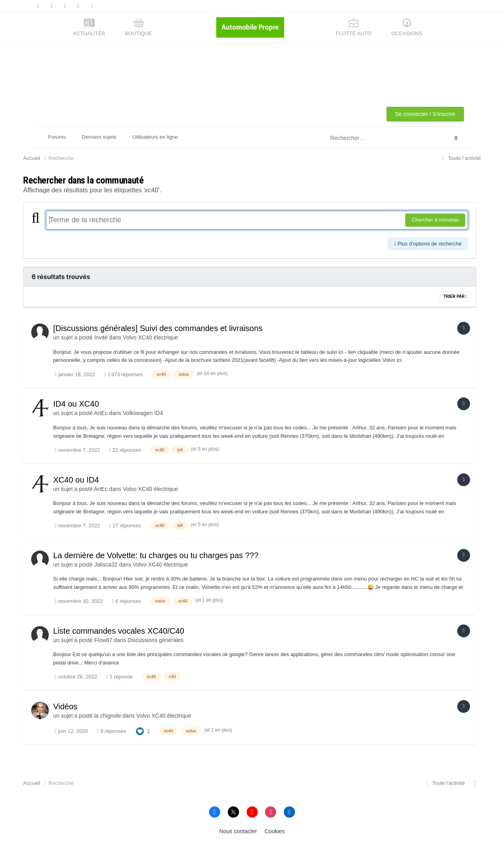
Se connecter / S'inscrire (425, 114)
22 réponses (125, 450)
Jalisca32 (106, 565)
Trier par (455, 296)
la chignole (108, 716)
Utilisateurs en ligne (155, 137)
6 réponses (126, 601)
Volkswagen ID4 (143, 413)
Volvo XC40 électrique (150, 337)
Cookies (275, 831)
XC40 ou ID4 (76, 480)
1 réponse (120, 677)
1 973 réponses (124, 374)
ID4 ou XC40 (76, 404)
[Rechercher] (378, 138)
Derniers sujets (99, 137)
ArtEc (101, 413)
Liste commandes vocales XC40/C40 (119, 631)
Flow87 (103, 640)
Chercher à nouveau (435, 220)
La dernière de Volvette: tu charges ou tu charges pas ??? (156, 555)
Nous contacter (238, 831)
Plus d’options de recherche (428, 244)
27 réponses (125, 526)
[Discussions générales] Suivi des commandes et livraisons (158, 328)
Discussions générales (155, 640)
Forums (57, 137)
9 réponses (112, 731)
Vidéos (65, 706)
